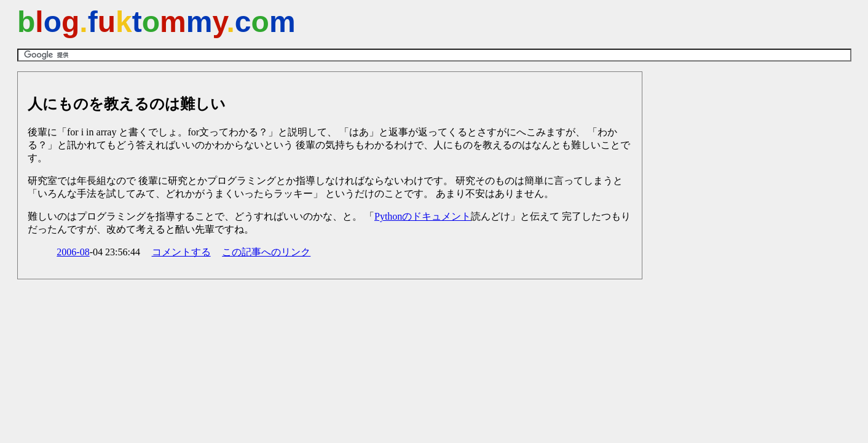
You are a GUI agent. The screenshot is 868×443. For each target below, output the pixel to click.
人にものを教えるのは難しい (127, 104)
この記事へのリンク (266, 252)
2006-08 (73, 252)
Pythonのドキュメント (423, 216)
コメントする (181, 252)
